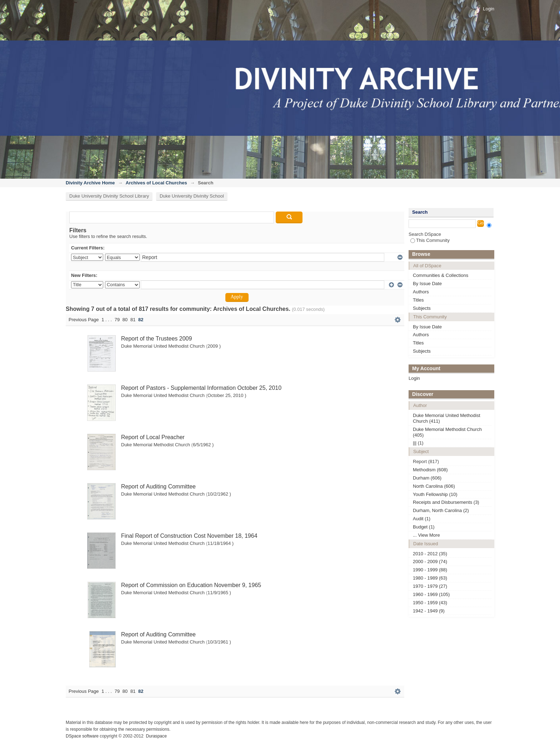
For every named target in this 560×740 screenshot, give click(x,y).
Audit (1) (422, 519)
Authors (421, 292)
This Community (430, 240)
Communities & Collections (441, 275)
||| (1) (418, 443)
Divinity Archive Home (90, 183)
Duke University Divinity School (192, 196)
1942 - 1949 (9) (429, 611)
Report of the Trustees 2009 (156, 339)
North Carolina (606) (434, 486)
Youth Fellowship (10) (435, 494)
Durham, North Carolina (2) (441, 510)
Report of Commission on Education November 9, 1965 (191, 585)
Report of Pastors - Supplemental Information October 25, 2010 (201, 388)
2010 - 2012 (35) (430, 554)
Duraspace (156, 736)
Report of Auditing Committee (158, 486)
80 (125, 320)
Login (489, 9)
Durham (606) (427, 478)
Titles (418, 300)
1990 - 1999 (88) (430, 570)
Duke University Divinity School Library (109, 196)
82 (141, 320)
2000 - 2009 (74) (430, 562)
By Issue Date (427, 284)
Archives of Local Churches (156, 183)
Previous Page (84, 320)
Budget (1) (424, 527)
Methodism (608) (430, 470)
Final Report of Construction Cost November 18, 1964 (189, 536)
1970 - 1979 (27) (430, 586)
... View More (426, 535)
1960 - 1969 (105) (431, 594)
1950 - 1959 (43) (430, 603)
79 (117, 320)
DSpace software (82, 736)
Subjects (422, 308)
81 (133, 320)
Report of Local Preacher (153, 437)
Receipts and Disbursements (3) (446, 502)
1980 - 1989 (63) (430, 578)
